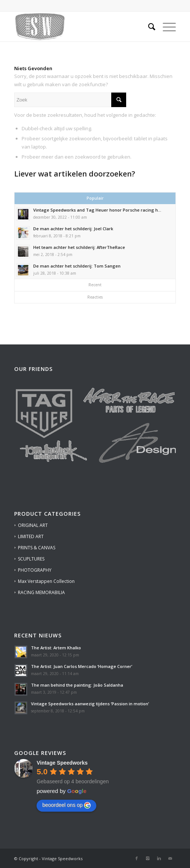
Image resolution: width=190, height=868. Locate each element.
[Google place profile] (62, 763)
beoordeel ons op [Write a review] (66, 805)
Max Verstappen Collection (46, 581)
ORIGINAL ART (33, 525)
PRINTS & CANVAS (37, 548)
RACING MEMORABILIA (41, 592)
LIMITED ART (31, 536)
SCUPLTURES (31, 559)
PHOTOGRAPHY (35, 570)
